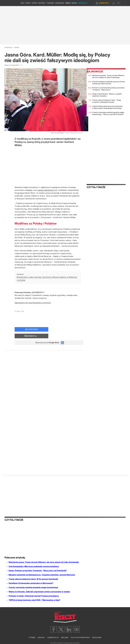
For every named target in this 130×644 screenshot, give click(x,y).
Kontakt (41, 637)
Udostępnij (33, 330)
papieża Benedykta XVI (47, 190)
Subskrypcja (53, 637)
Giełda (74, 3)
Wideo (68, 3)
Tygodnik (50, 3)
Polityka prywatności (80, 637)
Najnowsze (95, 71)
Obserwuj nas (46, 337)
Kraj (23, 3)
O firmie (32, 637)
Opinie (34, 3)
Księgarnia (60, 3)
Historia (42, 3)
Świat (28, 3)
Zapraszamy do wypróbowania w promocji (33, 303)
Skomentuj (68, 330)
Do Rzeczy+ (83, 3)
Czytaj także (96, 187)
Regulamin (97, 637)
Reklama (65, 637)
